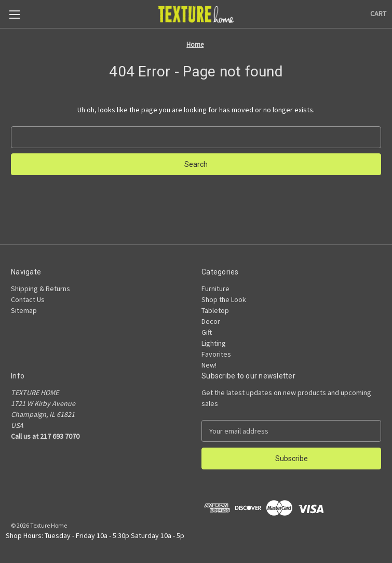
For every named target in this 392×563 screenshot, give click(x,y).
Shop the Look (224, 299)
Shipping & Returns (40, 289)
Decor (211, 321)
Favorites (216, 354)
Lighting (214, 343)
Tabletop (215, 310)
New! (209, 365)
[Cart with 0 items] (378, 14)
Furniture (215, 289)
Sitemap (24, 310)
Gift (207, 332)
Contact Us (28, 299)
